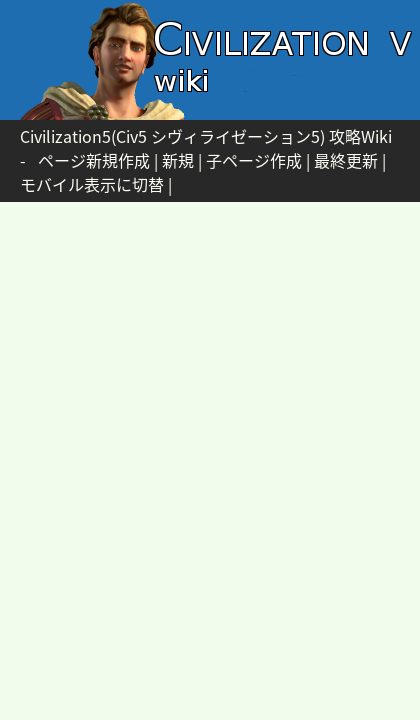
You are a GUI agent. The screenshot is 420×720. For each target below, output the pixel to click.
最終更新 (346, 160)
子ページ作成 (254, 160)
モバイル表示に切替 (92, 184)
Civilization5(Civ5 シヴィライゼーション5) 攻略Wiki (206, 136)
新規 (178, 160)
